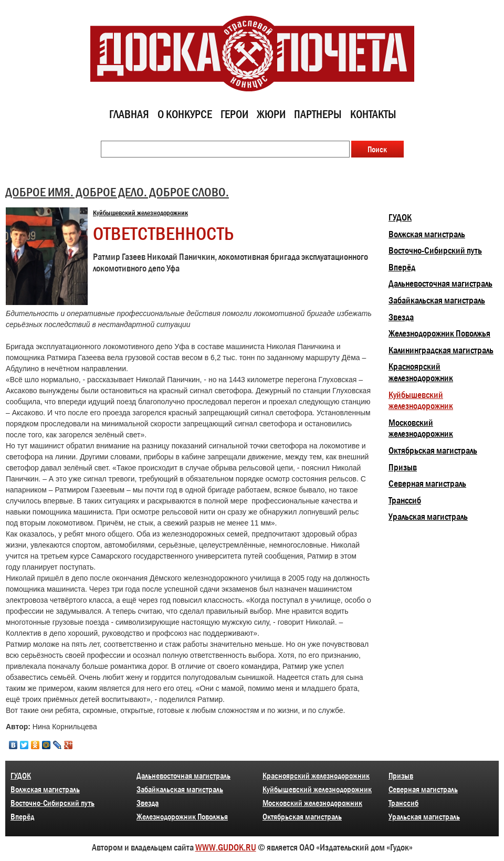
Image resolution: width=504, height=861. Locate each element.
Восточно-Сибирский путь (435, 250)
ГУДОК (400, 217)
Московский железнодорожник (421, 428)
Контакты (373, 114)
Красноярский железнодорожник (421, 372)
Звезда (401, 317)
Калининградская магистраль (441, 350)
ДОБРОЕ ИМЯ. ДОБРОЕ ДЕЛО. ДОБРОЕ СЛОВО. (117, 192)
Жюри (271, 114)
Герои (234, 114)
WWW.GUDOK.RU (226, 847)
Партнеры (318, 114)
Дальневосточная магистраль (440, 283)
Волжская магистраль (427, 234)
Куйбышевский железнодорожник (140, 213)
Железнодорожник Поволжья (439, 333)
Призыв (403, 467)
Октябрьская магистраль (433, 450)
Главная (129, 114)
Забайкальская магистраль (437, 300)
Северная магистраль (427, 484)
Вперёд (402, 267)
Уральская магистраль (428, 517)
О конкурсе (185, 114)
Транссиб (405, 500)
